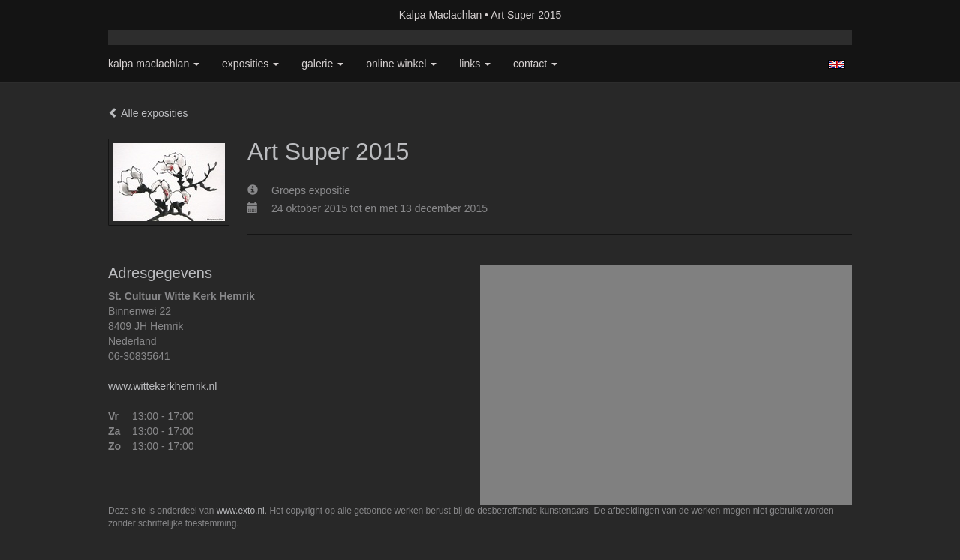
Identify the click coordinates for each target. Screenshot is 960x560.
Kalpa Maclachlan (441, 15)
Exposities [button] (250, 64)
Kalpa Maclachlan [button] (154, 64)
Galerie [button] (322, 64)
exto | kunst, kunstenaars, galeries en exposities (150, 15)
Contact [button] (535, 64)
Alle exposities (148, 113)
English (837, 64)
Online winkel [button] (401, 64)
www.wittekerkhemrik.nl (162, 386)
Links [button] (475, 64)
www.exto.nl (241, 511)
